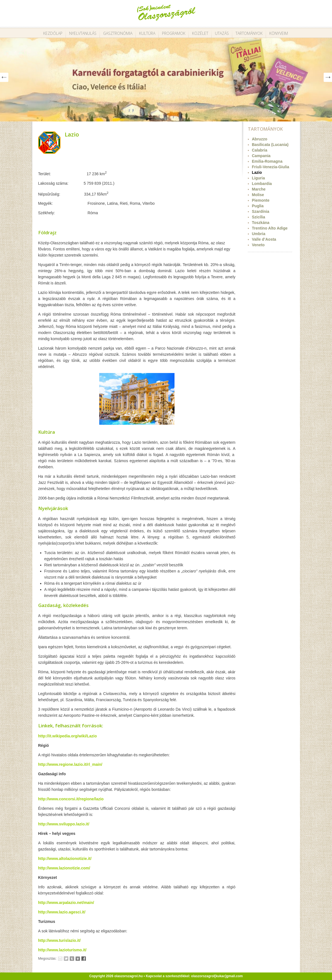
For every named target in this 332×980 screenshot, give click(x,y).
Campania (261, 156)
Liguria (259, 178)
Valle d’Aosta (264, 239)
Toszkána (261, 223)
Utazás (222, 33)
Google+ (78, 959)
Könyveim (279, 33)
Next (328, 77)
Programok (174, 33)
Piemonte (261, 200)
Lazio (72, 134)
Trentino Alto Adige (270, 228)
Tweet (66, 959)
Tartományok (249, 33)
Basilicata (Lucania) (270, 145)
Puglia (258, 206)
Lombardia (262, 184)
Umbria (259, 234)
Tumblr (72, 959)
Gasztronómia (118, 33)
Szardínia (261, 211)
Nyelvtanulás (83, 33)
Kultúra (147, 33)
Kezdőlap (53, 33)
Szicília (259, 217)
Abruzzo (260, 139)
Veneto (258, 245)
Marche (259, 189)
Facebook (84, 959)
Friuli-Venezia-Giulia (271, 167)
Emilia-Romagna (267, 161)
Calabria (260, 150)
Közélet (200, 33)
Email (60, 959)
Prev (4, 77)
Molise (258, 195)
